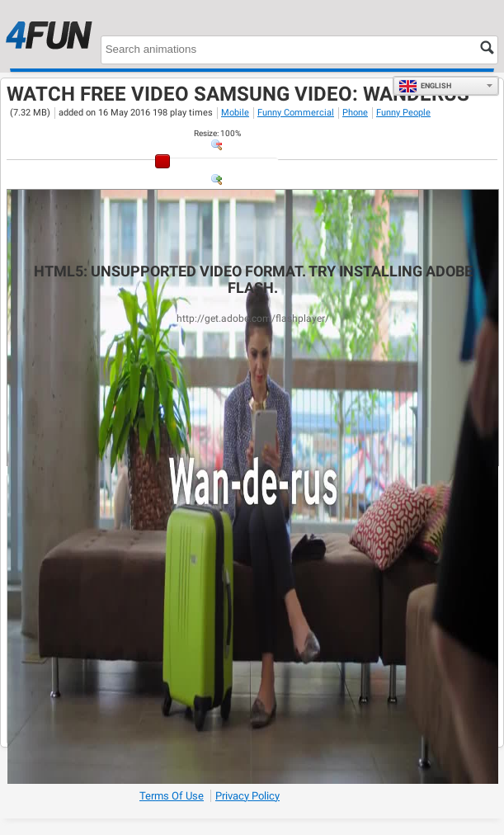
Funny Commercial (296, 113)
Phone (355, 113)
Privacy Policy (247, 796)
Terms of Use (172, 796)
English (425, 86)
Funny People (403, 113)
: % (217, 133)
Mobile (235, 113)
